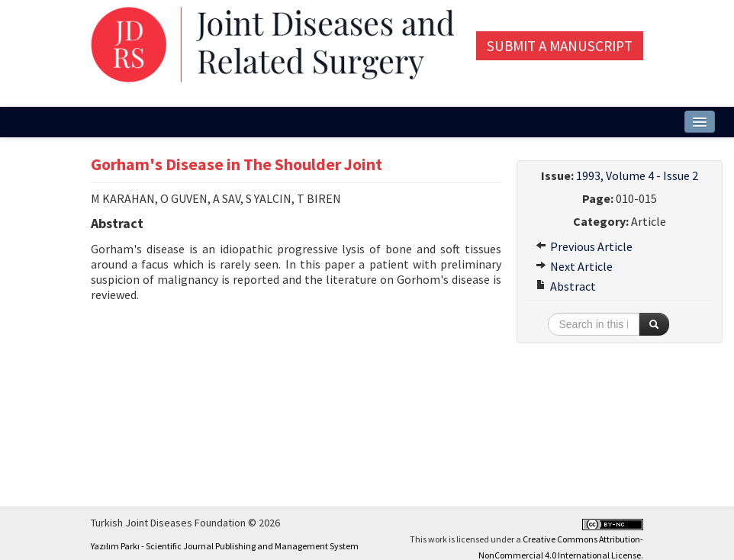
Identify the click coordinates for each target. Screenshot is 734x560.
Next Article (574, 266)
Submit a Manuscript (560, 46)
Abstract (566, 286)
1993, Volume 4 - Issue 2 (637, 175)
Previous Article (584, 246)
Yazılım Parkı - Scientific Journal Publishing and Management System (225, 546)
